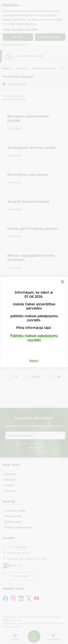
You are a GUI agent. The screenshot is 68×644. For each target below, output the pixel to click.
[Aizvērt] (63, 282)
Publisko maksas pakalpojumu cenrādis (34, 338)
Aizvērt (34, 361)
